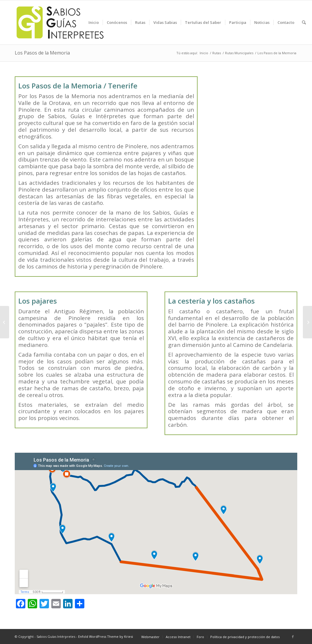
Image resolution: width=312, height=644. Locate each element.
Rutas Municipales (239, 53)
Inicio (204, 53)
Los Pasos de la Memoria (42, 53)
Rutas (217, 53)
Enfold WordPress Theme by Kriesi (106, 636)
